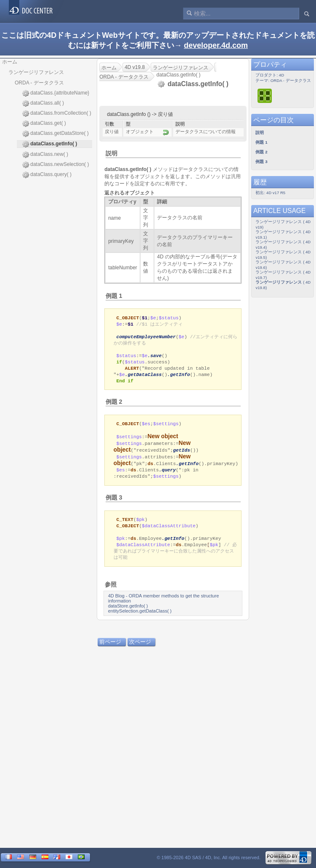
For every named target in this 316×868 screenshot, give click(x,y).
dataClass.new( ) (45, 155)
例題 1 (114, 296)
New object (163, 442)
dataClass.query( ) (47, 175)
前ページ (110, 651)
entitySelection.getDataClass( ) (140, 620)
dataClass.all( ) (43, 103)
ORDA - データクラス (39, 83)
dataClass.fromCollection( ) (57, 113)
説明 (112, 153)
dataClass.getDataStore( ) (56, 134)
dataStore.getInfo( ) (128, 615)
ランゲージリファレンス (36, 72)
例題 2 (114, 406)
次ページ (140, 651)
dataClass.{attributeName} (56, 93)
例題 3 (114, 504)
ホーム (10, 62)
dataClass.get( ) (44, 124)
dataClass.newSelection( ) (56, 165)
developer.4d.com (216, 45)
